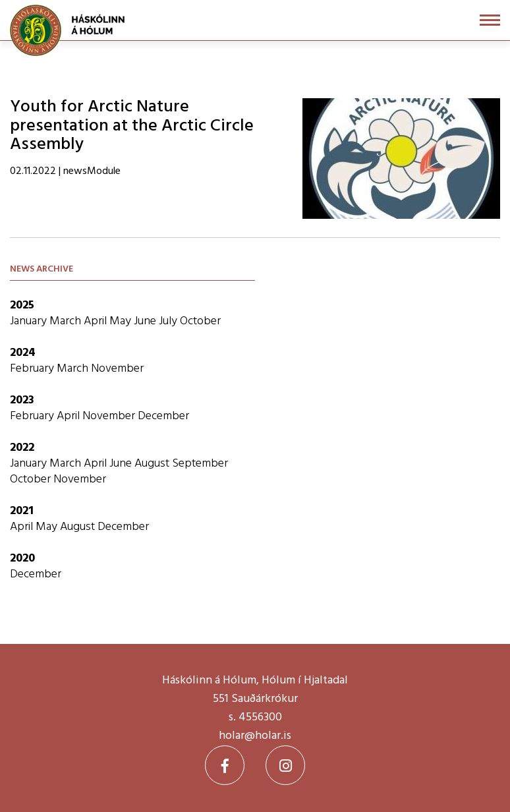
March (67, 321)
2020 (22, 559)
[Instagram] (285, 765)
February (33, 369)
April (97, 321)
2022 (22, 448)
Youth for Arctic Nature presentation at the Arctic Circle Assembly (132, 126)
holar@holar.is (255, 736)
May (122, 321)
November (117, 369)
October (200, 321)
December (163, 416)
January (30, 321)
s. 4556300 (255, 717)
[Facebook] (225, 765)
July (169, 321)
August (153, 464)
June (146, 321)
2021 (22, 511)
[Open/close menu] (490, 20)
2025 (22, 305)
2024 (23, 353)
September (200, 464)
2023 (22, 400)
